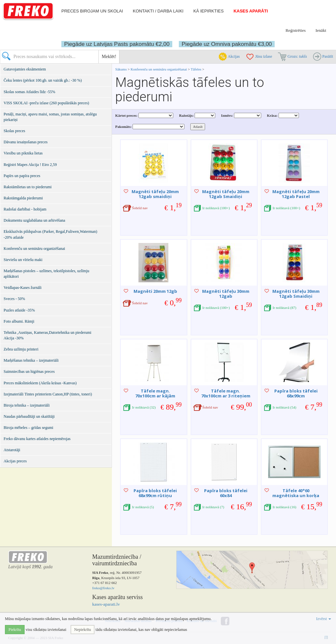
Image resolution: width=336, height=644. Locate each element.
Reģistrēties (295, 30)
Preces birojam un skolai (92, 11)
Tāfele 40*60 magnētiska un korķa (296, 493)
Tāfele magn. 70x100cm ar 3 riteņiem (226, 393)
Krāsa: (272, 115)
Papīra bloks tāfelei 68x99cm (296, 393)
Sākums (121, 69)
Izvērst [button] (324, 619)
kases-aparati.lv (106, 604)
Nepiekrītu (83, 630)
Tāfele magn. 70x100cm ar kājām (155, 393)
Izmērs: (227, 115)
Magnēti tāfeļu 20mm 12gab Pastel (296, 194)
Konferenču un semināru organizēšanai (159, 69)
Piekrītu (15, 630)
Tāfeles (196, 69)
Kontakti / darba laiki (158, 11)
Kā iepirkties (208, 11)
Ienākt (321, 30)
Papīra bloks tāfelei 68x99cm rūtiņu (155, 493)
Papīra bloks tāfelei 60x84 (226, 493)
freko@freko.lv (103, 588)
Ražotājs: (187, 115)
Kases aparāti (251, 11)
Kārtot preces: (126, 115)
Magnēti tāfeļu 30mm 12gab (226, 293)
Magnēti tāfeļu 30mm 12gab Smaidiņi (296, 293)
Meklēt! (109, 57)
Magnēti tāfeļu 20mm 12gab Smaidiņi (226, 194)
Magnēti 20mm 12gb (155, 291)
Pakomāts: (123, 127)
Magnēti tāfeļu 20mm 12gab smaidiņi (155, 194)
